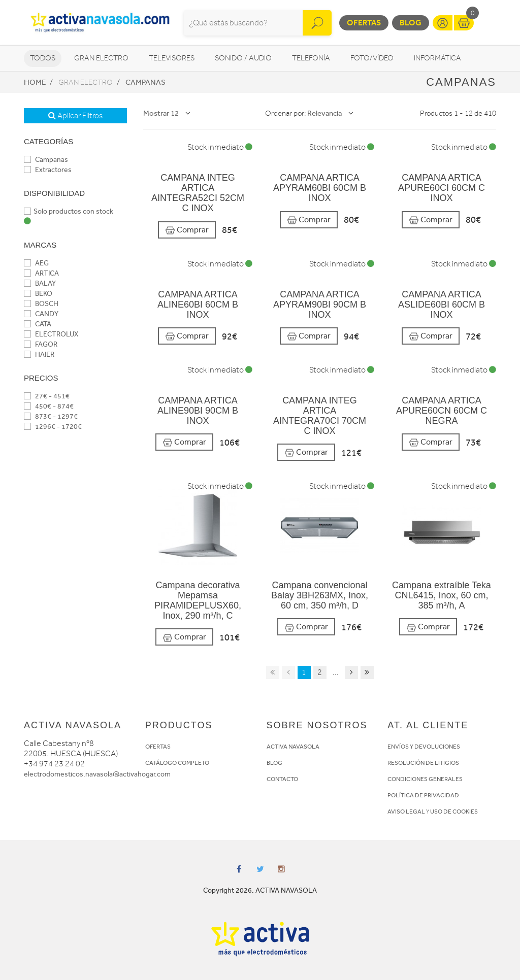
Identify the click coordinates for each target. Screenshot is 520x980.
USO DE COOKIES (454, 812)
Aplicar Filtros (75, 116)
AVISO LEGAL (406, 812)
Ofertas (364, 23)
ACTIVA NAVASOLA (293, 747)
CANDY (41, 314)
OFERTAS (158, 747)
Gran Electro (101, 58)
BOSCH (41, 304)
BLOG (274, 763)
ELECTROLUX (51, 334)
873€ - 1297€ (51, 416)
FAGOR (41, 344)
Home (35, 82)
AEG (36, 263)
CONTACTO (282, 779)
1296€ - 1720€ (53, 427)
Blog (411, 23)
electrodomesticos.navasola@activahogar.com (97, 774)
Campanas (145, 82)
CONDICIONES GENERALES (425, 779)
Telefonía (311, 58)
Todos (43, 58)
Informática (437, 58)
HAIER (39, 354)
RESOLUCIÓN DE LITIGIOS (423, 763)
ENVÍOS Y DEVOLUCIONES (424, 747)
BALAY (40, 283)
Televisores (172, 58)
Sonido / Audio (243, 58)
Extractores (48, 170)
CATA (38, 324)
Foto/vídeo (372, 58)
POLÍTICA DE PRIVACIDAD (423, 795)
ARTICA (41, 273)
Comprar (187, 230)
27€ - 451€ (47, 396)
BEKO (38, 294)
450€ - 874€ (49, 406)
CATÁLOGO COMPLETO (177, 763)
